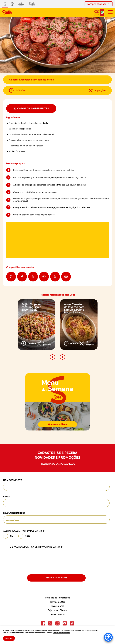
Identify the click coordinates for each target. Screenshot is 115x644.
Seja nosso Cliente (58, 610)
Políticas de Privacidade (58, 598)
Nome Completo (13, 480)
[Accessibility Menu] (108, 637)
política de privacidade (38, 547)
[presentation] (27, 562)
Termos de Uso (57, 602)
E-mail (7, 497)
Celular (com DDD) (14, 513)
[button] (53, 357)
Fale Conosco (58, 615)
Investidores (57, 606)
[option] (36, 325)
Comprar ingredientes (31, 108)
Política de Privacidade (61, 633)
